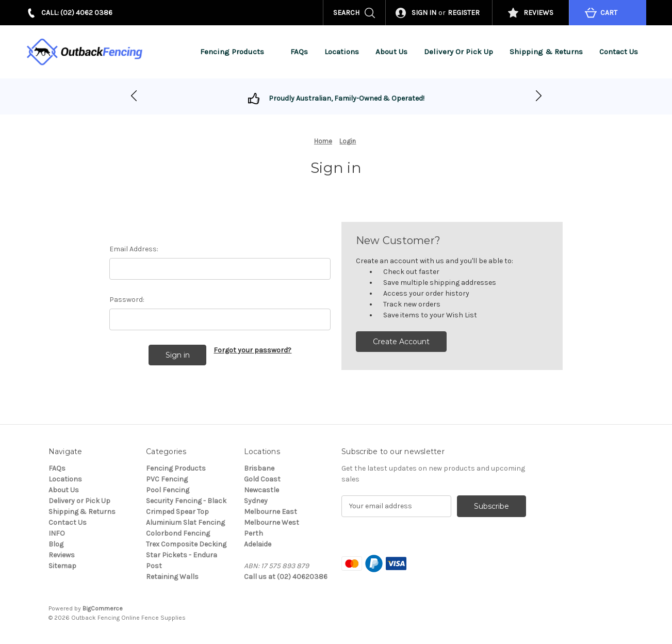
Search (346, 13)
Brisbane (259, 468)
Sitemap (62, 566)
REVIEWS (538, 13)
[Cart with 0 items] (608, 13)
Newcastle (261, 490)
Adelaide (258, 544)
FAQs (299, 52)
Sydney (256, 501)
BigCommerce (103, 608)
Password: (127, 300)
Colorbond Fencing (178, 533)
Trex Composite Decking (186, 544)
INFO (57, 533)
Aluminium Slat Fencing (185, 522)
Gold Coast (262, 479)
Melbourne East (271, 512)
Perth (253, 533)
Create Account (401, 342)
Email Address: (134, 249)
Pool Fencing (168, 490)
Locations (342, 52)
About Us (391, 52)
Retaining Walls (172, 577)
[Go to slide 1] (539, 96)
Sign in (424, 13)
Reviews (62, 555)
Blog (56, 544)
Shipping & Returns (546, 52)
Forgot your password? (252, 350)
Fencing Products (237, 52)
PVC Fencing (167, 479)
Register (464, 13)
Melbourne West (272, 522)
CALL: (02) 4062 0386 (77, 13)
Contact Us (619, 52)
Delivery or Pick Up (458, 52)
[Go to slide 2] (134, 96)
